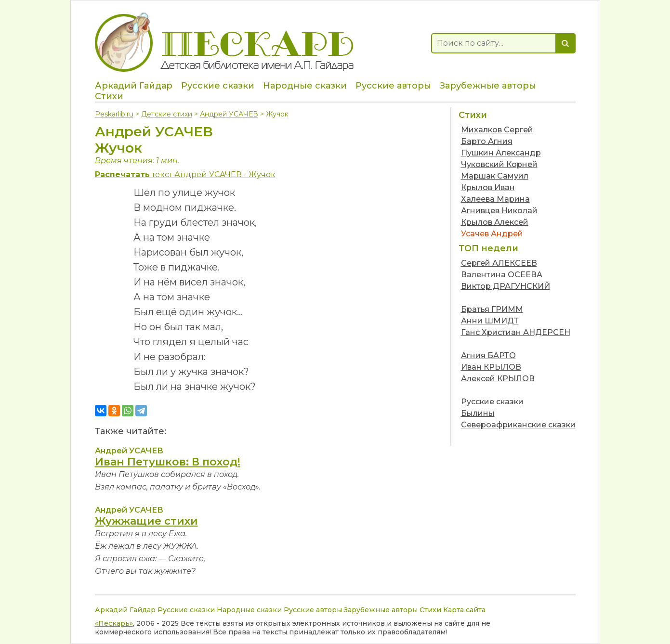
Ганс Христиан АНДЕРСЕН (516, 332)
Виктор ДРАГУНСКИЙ (506, 286)
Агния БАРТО (488, 355)
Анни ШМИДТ (490, 321)
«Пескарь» (114, 623)
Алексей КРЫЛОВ (498, 379)
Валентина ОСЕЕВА (502, 275)
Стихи (109, 96)
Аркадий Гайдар (134, 86)
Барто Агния (487, 141)
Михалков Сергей (497, 130)
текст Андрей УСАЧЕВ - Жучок (185, 174)
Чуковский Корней (499, 164)
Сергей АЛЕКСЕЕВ (499, 263)
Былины (478, 413)
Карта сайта (464, 610)
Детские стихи (167, 114)
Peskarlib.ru (114, 114)
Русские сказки (218, 86)
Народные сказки (305, 86)
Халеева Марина (495, 199)
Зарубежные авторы (488, 86)
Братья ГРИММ (492, 309)
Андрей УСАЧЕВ (229, 114)
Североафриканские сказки (518, 425)
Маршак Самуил (495, 176)
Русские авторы (393, 86)
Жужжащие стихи (146, 521)
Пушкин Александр (501, 153)
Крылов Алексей (495, 222)
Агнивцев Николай (499, 211)
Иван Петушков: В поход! (168, 462)
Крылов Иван (488, 187)
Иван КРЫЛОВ (491, 367)
